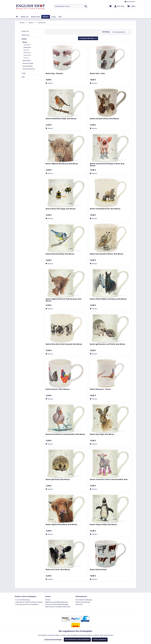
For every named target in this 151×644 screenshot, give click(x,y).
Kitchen (24, 39)
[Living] (53, 17)
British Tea (25, 31)
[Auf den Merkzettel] (49, 83)
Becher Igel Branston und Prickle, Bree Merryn (108, 344)
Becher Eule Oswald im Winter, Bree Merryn (107, 254)
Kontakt (48, 600)
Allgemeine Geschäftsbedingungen (56, 602)
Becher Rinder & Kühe (98, 570)
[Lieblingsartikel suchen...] (71, 6)
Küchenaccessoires (29, 69)
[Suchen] (86, 6)
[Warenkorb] (131, 6)
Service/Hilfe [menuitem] (130, 2)
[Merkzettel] (111, 6)
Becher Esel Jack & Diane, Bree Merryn (104, 119)
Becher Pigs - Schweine (54, 73)
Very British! (27, 45)
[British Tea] (25, 17)
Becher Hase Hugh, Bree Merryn (102, 434)
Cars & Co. (26, 58)
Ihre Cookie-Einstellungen (84, 600)
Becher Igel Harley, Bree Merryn (58, 479)
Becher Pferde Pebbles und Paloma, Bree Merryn (108, 299)
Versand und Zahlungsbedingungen (57, 604)
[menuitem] (71, 6)
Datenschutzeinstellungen (53, 640)
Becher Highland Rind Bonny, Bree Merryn (62, 164)
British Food (26, 35)
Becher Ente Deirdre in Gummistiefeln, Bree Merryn (65, 434)
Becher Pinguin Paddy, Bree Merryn (103, 525)
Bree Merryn (27, 53)
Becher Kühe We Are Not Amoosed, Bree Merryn (64, 344)
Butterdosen (27, 60)
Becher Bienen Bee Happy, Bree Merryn (61, 209)
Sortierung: (106, 32)
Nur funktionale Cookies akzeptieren (77, 640)
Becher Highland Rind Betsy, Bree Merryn (62, 525)
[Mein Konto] (119, 6)
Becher (25, 42)
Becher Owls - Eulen (98, 73)
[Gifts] (60, 17)
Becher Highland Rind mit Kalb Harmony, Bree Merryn (64, 300)
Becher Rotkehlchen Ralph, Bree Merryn (61, 119)
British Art (26, 50)
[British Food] (36, 17)
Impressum (79, 604)
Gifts (23, 77)
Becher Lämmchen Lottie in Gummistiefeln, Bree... (109, 479)
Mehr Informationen (107, 635)
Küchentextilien (28, 66)
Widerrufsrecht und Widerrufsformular (58, 607)
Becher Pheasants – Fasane (100, 389)
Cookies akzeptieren (100, 640)
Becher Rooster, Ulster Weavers (58, 389)
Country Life (27, 47)
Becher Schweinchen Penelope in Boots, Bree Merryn (107, 165)
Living (24, 73)
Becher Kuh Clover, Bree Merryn (58, 570)
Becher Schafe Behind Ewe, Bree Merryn (105, 209)
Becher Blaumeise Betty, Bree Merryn (60, 254)
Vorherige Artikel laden (88, 38)
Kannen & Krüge (28, 63)
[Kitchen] (46, 17)
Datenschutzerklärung (83, 602)
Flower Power (27, 55)
